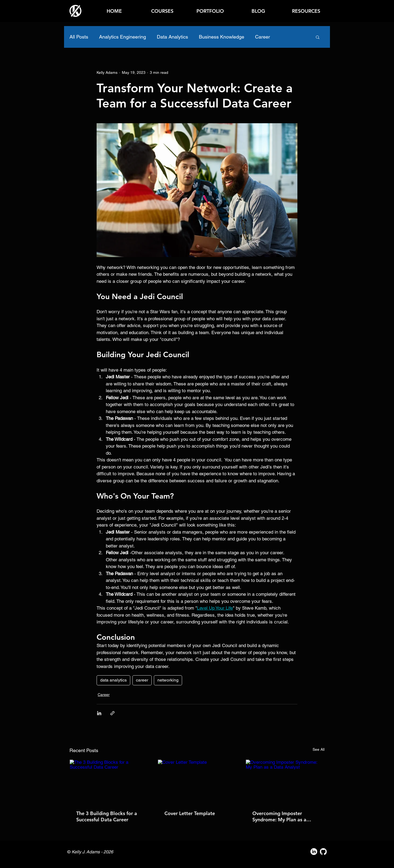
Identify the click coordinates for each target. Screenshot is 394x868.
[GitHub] (323, 852)
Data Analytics (172, 37)
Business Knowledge (222, 37)
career (142, 680)
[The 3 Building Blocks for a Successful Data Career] (109, 782)
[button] (306, 11)
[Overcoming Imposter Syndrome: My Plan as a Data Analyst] (285, 782)
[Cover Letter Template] (197, 782)
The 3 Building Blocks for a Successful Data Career (107, 816)
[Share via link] (112, 713)
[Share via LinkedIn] (99, 713)
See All (319, 749)
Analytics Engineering (123, 37)
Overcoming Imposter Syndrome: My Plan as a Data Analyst (279, 816)
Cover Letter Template (190, 813)
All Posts (79, 37)
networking (168, 680)
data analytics (113, 680)
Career (263, 37)
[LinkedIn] (314, 852)
